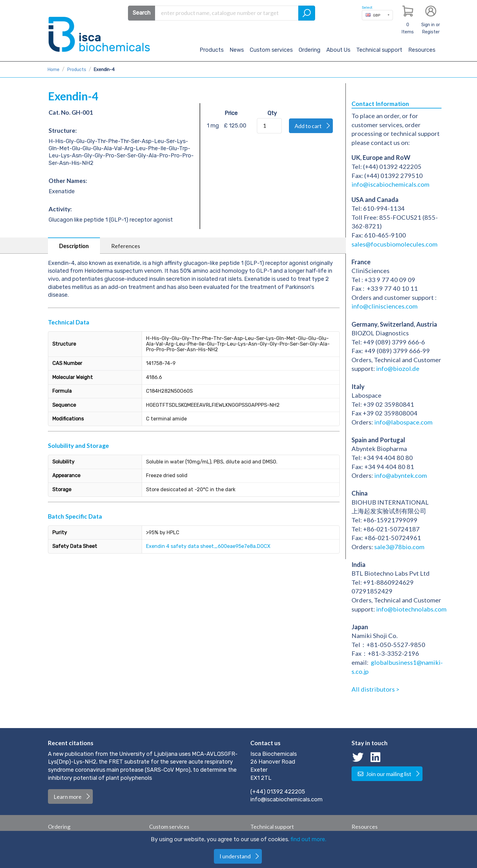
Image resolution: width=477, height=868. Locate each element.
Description (74, 246)
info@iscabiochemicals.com (390, 184)
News (237, 50)
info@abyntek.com (401, 475)
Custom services (271, 50)
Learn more (68, 797)
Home (53, 70)
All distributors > (375, 689)
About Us (338, 50)
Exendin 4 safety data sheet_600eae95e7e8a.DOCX (208, 546)
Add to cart (308, 126)
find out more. (308, 839)
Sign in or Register (431, 28)
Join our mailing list (384, 774)
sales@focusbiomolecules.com (395, 244)
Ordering (309, 50)
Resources (422, 50)
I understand (235, 856)
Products (212, 50)
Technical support (379, 50)
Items (408, 28)
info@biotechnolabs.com (411, 609)
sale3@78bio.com (399, 547)
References (126, 246)
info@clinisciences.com (385, 306)
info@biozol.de (397, 368)
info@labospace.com (403, 422)
